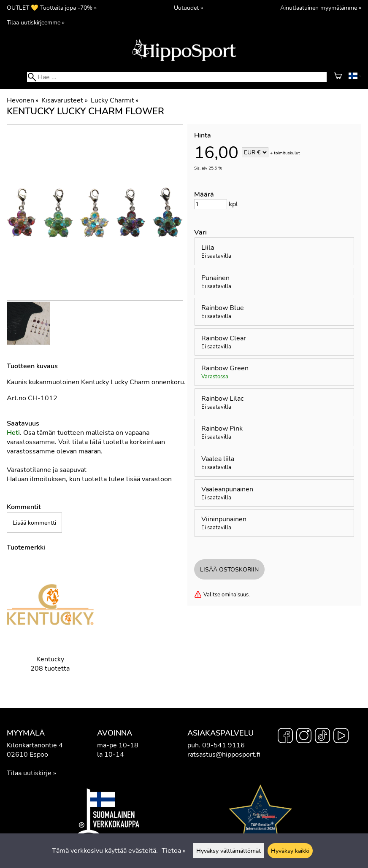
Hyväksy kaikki (290, 851)
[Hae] (177, 77)
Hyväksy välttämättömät (229, 851)
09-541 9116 (223, 745)
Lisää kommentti (34, 523)
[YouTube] (341, 737)
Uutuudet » (188, 8)
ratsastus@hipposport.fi (224, 755)
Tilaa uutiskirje (29, 773)
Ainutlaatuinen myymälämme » (321, 8)
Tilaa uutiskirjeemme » (36, 22)
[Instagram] (304, 737)
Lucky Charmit (115, 100)
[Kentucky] (50, 623)
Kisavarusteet (64, 100)
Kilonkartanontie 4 (35, 745)
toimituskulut (287, 153)
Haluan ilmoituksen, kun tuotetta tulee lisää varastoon (89, 479)
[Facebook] (285, 737)
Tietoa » (174, 851)
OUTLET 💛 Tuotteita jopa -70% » (52, 8)
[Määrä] (211, 204)
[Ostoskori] (338, 77)
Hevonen (23, 100)
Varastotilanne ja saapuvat (47, 470)
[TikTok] (322, 737)
